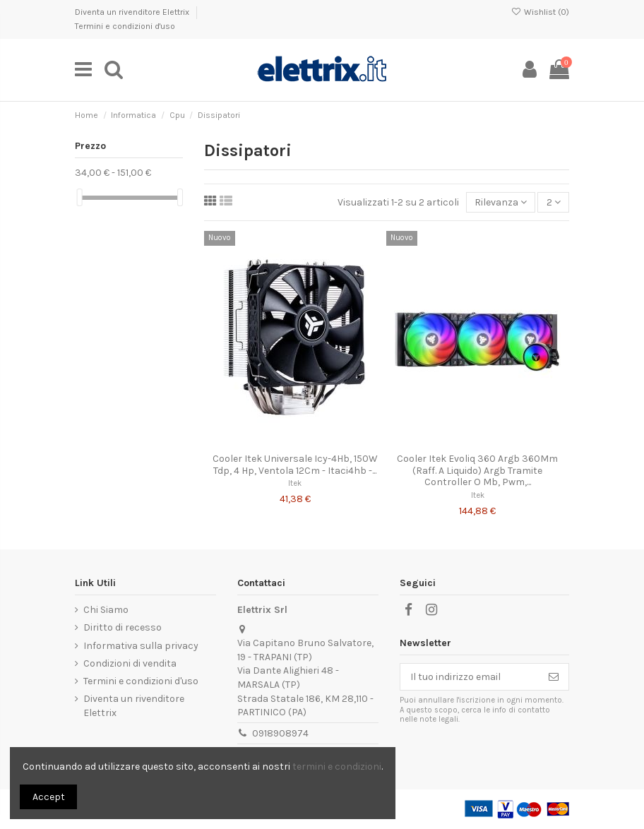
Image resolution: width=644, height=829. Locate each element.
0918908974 (280, 733)
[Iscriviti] (554, 677)
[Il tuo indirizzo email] (470, 677)
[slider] (80, 197)
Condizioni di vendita (130, 663)
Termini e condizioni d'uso (125, 26)
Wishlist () (539, 12)
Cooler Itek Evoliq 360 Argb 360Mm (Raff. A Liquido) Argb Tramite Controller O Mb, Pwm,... (477, 471)
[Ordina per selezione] (501, 202)
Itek (295, 483)
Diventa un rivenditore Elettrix (133, 12)
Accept (49, 797)
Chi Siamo (106, 610)
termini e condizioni (337, 767)
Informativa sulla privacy (141, 646)
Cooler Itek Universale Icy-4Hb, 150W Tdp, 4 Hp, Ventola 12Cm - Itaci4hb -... (295, 465)
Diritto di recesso (123, 627)
